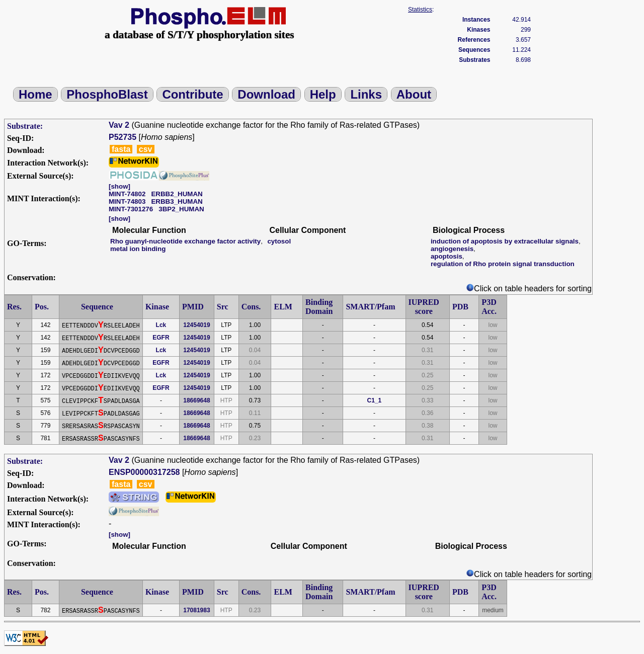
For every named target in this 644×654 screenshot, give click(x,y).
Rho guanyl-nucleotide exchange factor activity (185, 241)
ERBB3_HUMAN (177, 201)
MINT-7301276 (131, 209)
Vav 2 (119, 125)
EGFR (161, 338)
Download (266, 94)
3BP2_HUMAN (181, 209)
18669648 (196, 400)
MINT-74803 (127, 201)
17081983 (196, 610)
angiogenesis (452, 249)
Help (323, 94)
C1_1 (375, 400)
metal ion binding (138, 249)
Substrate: (25, 126)
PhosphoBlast (107, 94)
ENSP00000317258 (144, 472)
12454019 (196, 325)
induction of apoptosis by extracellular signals (505, 241)
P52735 (123, 137)
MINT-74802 (127, 194)
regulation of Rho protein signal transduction (503, 264)
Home (35, 94)
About (414, 94)
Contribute (192, 94)
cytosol (279, 241)
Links (366, 94)
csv (146, 149)
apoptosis (447, 256)
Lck (161, 325)
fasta (121, 149)
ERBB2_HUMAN (177, 194)
